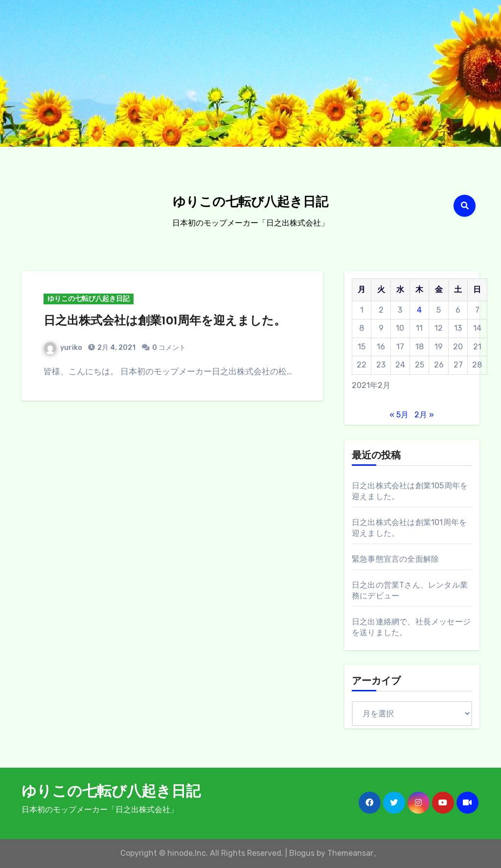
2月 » (424, 415)
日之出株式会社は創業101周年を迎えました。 (165, 321)
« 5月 (399, 415)
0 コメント (169, 348)
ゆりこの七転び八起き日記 (250, 203)
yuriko (63, 348)
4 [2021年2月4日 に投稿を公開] (419, 310)
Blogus (302, 853)
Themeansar (350, 853)
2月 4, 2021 (116, 348)
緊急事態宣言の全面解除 (395, 559)
